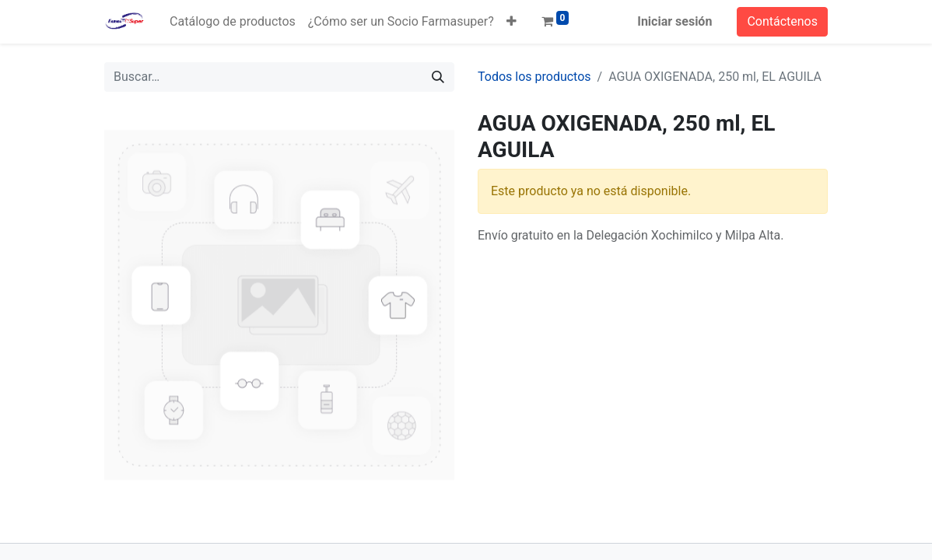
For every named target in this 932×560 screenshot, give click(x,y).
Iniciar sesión (674, 21)
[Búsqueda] (438, 77)
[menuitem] (233, 22)
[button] (512, 22)
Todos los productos (534, 77)
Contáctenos (782, 21)
